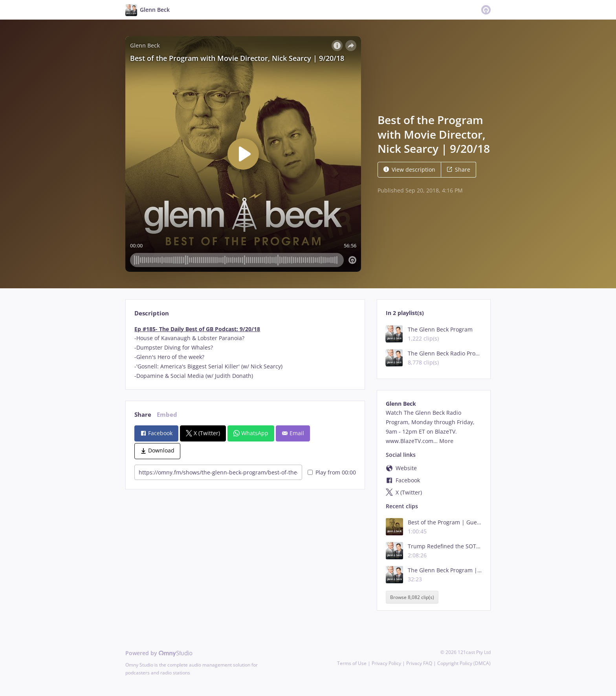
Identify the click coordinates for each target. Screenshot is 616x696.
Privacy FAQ (419, 663)
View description (409, 169)
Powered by (159, 653)
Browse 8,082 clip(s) (412, 597)
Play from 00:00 (332, 472)
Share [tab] (143, 415)
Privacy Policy (386, 663)
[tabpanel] (245, 353)
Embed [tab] (167, 415)
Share (458, 169)
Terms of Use (352, 663)
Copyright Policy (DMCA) (464, 663)
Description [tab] (152, 313)
